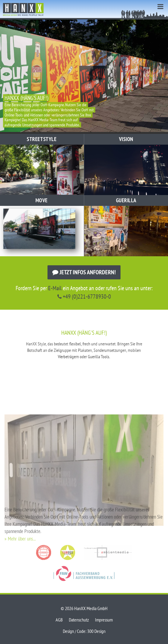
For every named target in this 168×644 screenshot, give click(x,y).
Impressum (104, 620)
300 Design (96, 631)
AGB (59, 620)
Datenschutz (79, 620)
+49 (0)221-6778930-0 (84, 296)
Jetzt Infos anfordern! (84, 272)
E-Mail (55, 288)
